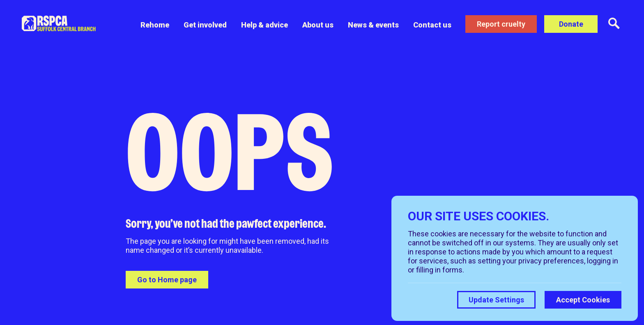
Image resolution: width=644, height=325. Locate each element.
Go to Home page (167, 280)
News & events (373, 25)
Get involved (205, 25)
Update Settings (496, 300)
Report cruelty (501, 24)
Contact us (432, 25)
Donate (571, 24)
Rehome (154, 25)
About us (317, 25)
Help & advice (264, 25)
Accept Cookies (583, 300)
